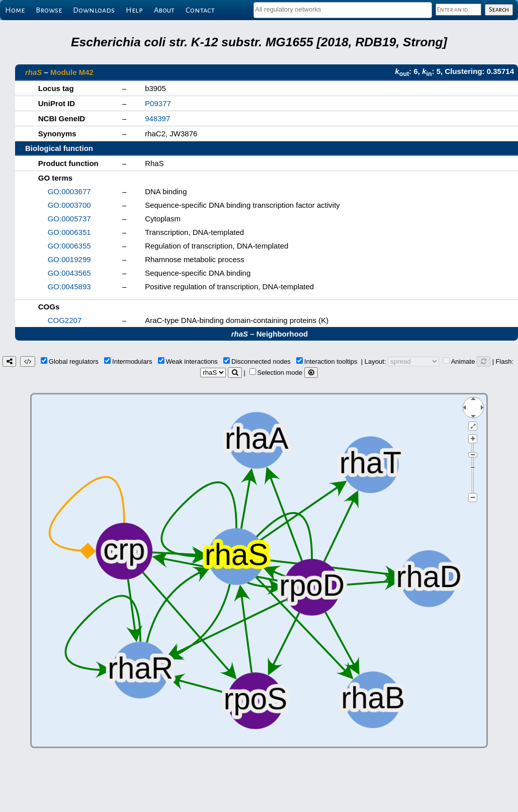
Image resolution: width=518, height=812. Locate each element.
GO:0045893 (69, 287)
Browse (49, 10)
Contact (200, 10)
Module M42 (72, 72)
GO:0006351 (69, 232)
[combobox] (343, 10)
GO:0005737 (69, 219)
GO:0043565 (69, 273)
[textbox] (343, 9)
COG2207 (65, 320)
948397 (157, 118)
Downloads (94, 10)
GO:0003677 (69, 191)
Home (15, 10)
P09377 (158, 103)
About (164, 10)
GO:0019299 (69, 259)
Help (134, 10)
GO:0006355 (69, 246)
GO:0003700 (69, 205)
